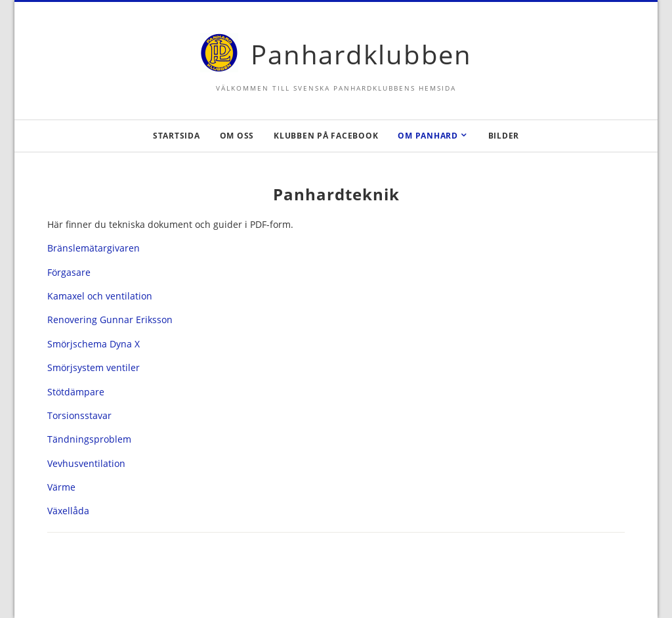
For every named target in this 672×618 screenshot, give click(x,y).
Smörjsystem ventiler (94, 367)
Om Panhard (428, 136)
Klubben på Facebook (326, 136)
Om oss (237, 136)
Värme (61, 487)
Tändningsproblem (89, 439)
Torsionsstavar (79, 415)
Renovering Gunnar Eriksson (110, 320)
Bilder (504, 136)
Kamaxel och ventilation (100, 296)
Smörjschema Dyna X (94, 344)
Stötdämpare (76, 392)
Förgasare (69, 272)
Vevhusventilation (86, 463)
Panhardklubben (361, 54)
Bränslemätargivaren (94, 248)
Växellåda (68, 511)
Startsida (177, 136)
